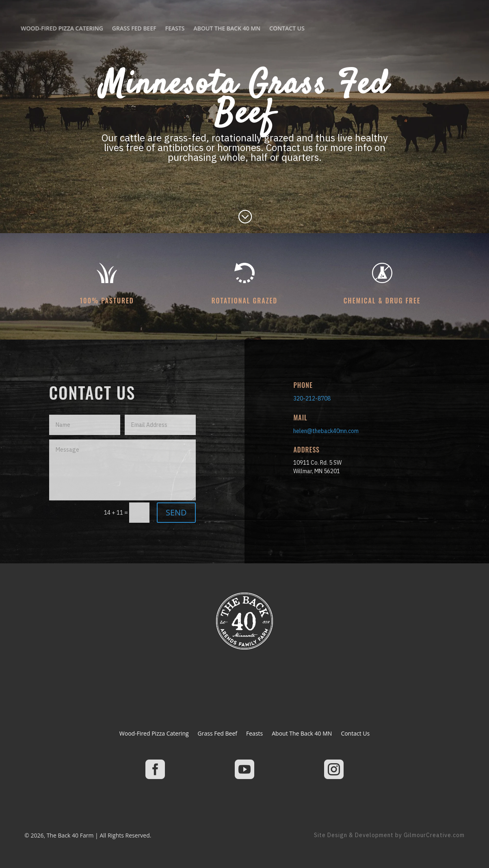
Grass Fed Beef (217, 734)
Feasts (49, 28)
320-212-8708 (312, 398)
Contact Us (161, 28)
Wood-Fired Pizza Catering (154, 734)
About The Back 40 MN (101, 28)
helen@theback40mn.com (326, 431)
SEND (176, 512)
